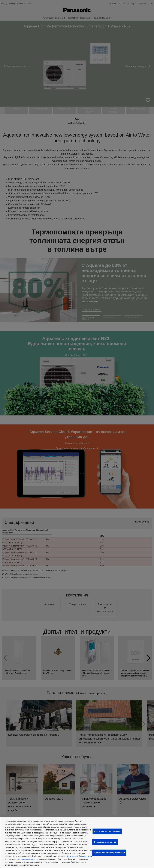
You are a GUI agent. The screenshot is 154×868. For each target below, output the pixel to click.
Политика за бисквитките (79, 856)
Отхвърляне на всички (105, 842)
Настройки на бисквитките (107, 831)
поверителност (28, 859)
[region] (77, 842)
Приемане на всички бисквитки (109, 853)
